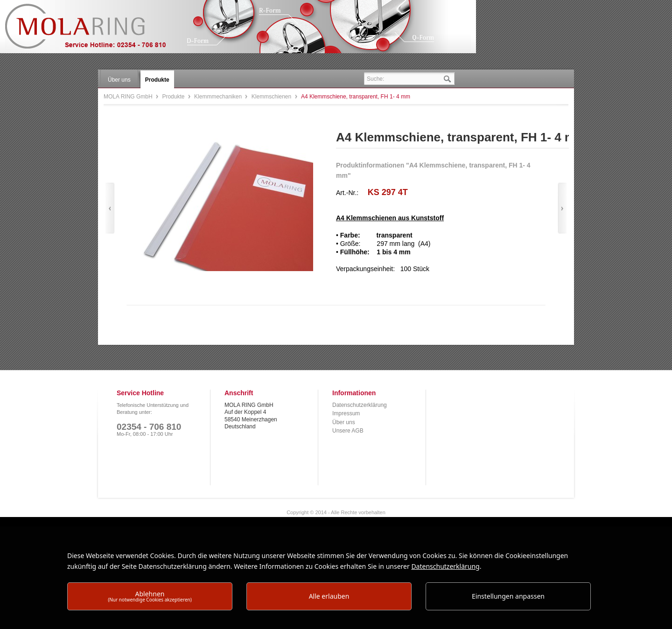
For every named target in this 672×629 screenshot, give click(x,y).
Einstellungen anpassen (508, 596)
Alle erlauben (329, 596)
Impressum (346, 413)
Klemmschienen (272, 97)
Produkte (174, 97)
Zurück (110, 208)
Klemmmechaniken (219, 97)
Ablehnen (150, 596)
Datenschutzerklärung (360, 405)
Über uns (344, 422)
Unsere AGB (348, 431)
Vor (562, 208)
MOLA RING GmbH (92, 31)
